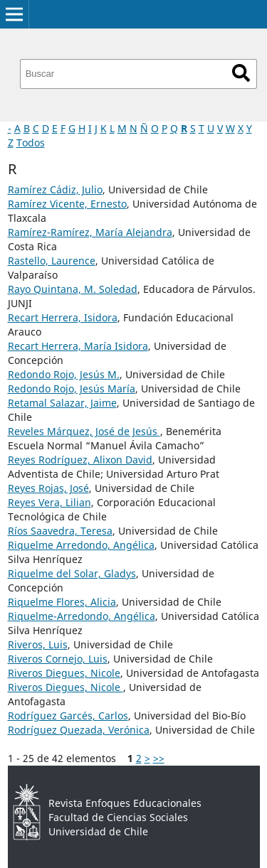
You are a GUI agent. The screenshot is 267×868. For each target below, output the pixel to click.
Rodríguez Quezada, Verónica (79, 730)
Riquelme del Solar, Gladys (72, 573)
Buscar (241, 73)
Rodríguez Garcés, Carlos (68, 716)
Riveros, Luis (38, 644)
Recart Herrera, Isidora (63, 317)
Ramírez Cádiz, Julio (55, 189)
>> (159, 758)
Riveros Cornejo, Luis (58, 659)
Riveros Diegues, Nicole (64, 673)
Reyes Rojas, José (48, 488)
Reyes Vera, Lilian (49, 502)
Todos (31, 143)
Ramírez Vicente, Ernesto (67, 204)
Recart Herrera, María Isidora (78, 346)
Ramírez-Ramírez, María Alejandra (90, 232)
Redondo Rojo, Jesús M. (64, 374)
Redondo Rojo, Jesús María (72, 389)
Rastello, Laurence (52, 261)
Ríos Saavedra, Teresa (60, 531)
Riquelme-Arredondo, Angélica (82, 616)
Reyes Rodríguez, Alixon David (80, 460)
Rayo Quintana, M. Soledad (73, 289)
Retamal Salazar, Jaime (62, 403)
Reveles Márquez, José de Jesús (84, 431)
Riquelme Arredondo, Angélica (81, 545)
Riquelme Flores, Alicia (62, 602)
